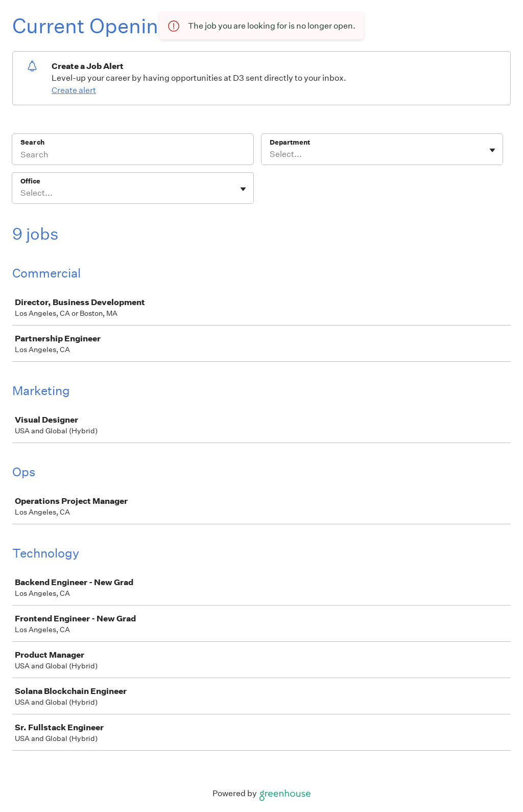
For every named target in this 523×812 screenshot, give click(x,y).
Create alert (74, 90)
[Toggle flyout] (492, 150)
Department (290, 142)
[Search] (133, 156)
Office (30, 181)
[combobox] (270, 154)
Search (32, 142)
